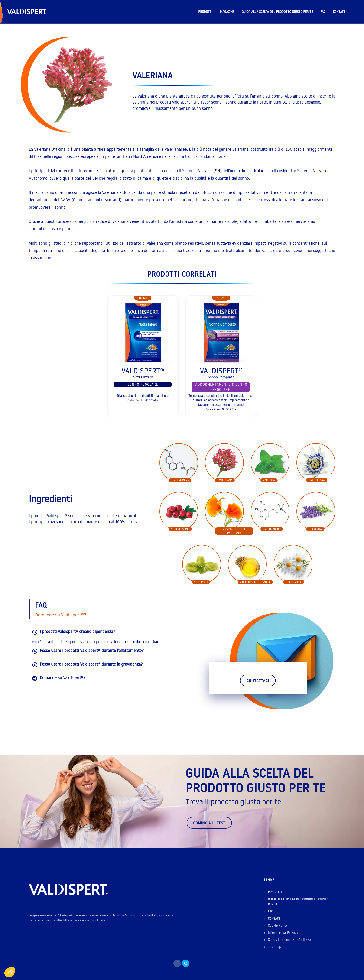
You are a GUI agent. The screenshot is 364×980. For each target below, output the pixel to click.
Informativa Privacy (283, 933)
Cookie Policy (278, 925)
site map (275, 947)
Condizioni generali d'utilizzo (289, 939)
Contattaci (258, 680)
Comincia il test (209, 823)
